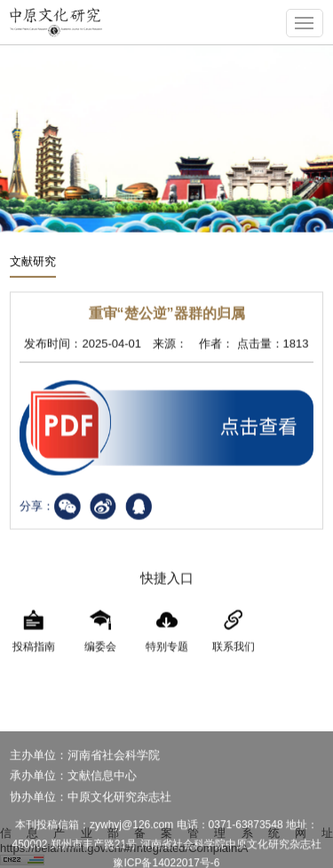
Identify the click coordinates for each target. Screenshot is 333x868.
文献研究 (33, 262)
